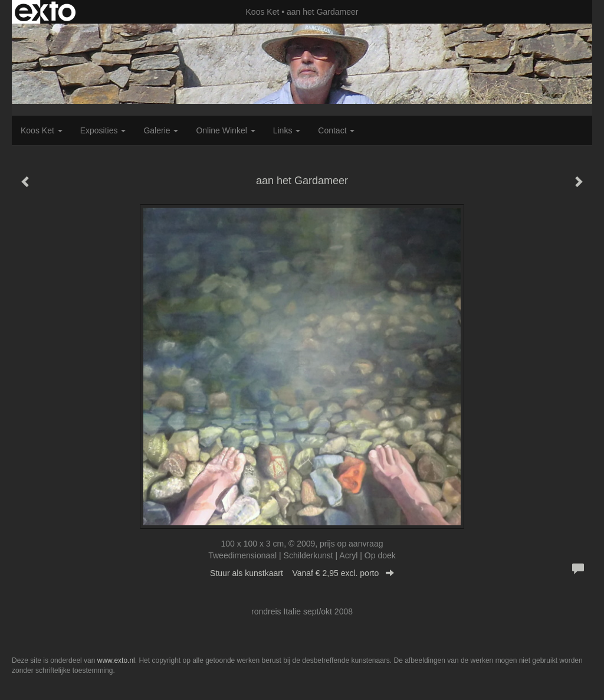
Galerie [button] (161, 130)
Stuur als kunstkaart (302, 573)
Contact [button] (336, 130)
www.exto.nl (116, 660)
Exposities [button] (103, 130)
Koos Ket (263, 12)
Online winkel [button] (225, 130)
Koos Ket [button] (42, 130)
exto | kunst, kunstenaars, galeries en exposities (45, 12)
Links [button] (287, 130)
